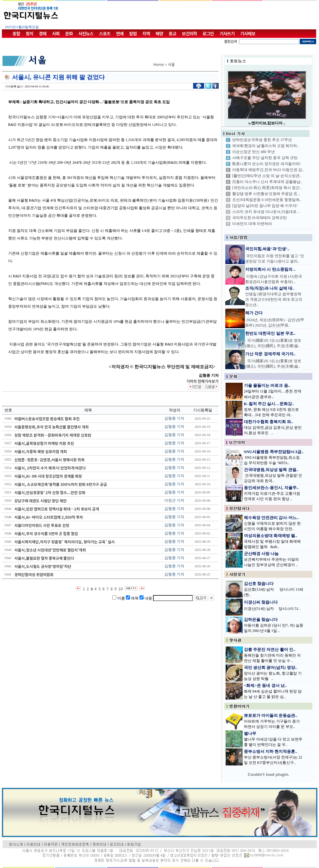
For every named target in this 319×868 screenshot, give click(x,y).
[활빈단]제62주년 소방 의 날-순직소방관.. (267, 176)
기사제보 (248, 33)
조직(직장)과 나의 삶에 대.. (270, 288)
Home (159, 64)
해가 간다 (254, 313)
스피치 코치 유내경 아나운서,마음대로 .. (266, 212)
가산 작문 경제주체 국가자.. (270, 354)
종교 (173, 33)
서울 (171, 64)
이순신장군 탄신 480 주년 (254, 152)
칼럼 (133, 33)
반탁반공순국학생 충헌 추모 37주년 (262, 140)
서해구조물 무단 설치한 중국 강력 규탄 (265, 158)
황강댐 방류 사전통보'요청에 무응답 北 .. (266, 194)
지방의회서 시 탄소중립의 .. (270, 269)
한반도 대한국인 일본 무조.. (270, 333)
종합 (16, 33)
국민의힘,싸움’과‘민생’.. (267, 249)
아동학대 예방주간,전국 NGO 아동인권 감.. (268, 170)
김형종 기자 (174, 418)
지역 (146, 33)
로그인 (208, 33)
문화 (69, 33)
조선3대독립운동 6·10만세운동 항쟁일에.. (267, 200)
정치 (29, 33)
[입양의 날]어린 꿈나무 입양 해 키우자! (265, 206)
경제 (43, 33)
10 (121, 589)
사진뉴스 (86, 33)
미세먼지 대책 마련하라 (252, 224)
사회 (56, 33)
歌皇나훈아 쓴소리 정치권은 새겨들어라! (266, 164)
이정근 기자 (174, 500)
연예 (120, 33)
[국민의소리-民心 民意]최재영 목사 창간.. (267, 188)
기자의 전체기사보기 (202, 381)
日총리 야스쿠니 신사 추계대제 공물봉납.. (267, 182)
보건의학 (189, 33)
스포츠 (105, 33)
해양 (159, 33)
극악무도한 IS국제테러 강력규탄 (260, 218)
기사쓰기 (227, 33)
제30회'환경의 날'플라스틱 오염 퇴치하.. (266, 146)
